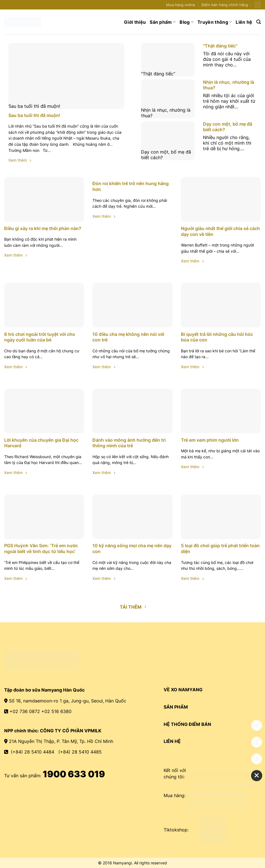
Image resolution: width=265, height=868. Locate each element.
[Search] (259, 22)
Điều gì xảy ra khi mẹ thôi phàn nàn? (43, 228)
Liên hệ (244, 22)
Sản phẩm (163, 22)
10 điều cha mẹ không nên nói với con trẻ (128, 337)
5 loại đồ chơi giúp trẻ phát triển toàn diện (220, 548)
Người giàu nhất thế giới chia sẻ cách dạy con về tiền (220, 231)
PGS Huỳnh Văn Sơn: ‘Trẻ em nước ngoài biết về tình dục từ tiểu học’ (41, 548)
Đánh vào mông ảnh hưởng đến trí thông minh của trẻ (129, 443)
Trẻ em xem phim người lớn (210, 440)
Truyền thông (215, 22)
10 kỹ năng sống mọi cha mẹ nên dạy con (132, 548)
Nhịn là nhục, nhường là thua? (168, 113)
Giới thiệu (135, 22)
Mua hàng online (181, 5)
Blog (187, 22)
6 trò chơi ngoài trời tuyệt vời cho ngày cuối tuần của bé (40, 337)
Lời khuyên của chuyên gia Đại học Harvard (41, 443)
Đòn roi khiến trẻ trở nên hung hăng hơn (131, 186)
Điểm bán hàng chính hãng (225, 5)
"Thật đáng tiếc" (168, 74)
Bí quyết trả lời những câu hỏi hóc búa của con (217, 337)
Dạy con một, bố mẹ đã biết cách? (168, 155)
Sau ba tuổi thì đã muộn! (66, 106)
